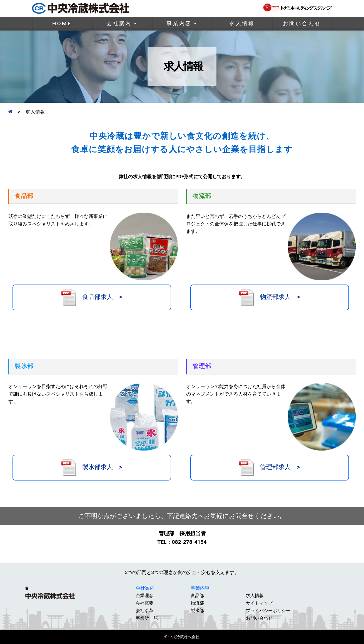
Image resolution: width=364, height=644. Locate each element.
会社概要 (144, 603)
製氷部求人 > (92, 468)
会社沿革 (144, 611)
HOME (62, 23)
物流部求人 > (270, 297)
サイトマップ (259, 603)
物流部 (197, 603)
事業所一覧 (147, 618)
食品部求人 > (92, 297)
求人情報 (242, 23)
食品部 (197, 596)
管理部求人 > (270, 468)
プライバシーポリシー (268, 611)
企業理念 (144, 596)
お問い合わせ (302, 23)
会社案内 (122, 23)
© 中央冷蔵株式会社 (182, 637)
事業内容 (182, 23)
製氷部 (197, 611)
